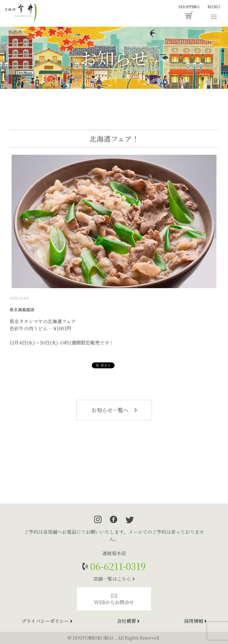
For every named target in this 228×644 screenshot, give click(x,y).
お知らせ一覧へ (114, 410)
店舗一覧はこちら (114, 579)
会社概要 (128, 621)
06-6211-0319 (117, 566)
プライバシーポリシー (47, 621)
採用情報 (195, 621)
